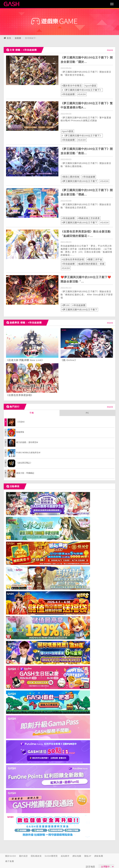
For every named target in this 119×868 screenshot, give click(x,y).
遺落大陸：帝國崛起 (25, 473)
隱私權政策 (36, 856)
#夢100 (66, 305)
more (110, 50)
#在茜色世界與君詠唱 (73, 260)
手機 (32, 413)
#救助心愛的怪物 (71, 177)
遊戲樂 (18, 38)
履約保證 (23, 856)
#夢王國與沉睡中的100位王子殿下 (79, 181)
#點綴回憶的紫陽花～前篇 (91, 264)
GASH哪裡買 (51, 856)
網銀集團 (99, 856)
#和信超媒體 (68, 94)
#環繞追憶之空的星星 (89, 218)
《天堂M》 (21, 422)
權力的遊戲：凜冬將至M (27, 442)
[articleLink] (32, 70)
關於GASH (11, 856)
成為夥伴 (65, 856)
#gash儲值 (90, 86)
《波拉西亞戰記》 (24, 463)
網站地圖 (77, 856)
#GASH (82, 94)
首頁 (9, 38)
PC (87, 413)
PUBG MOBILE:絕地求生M (28, 453)
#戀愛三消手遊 (95, 260)
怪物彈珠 (20, 432)
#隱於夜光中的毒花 (72, 86)
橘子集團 (10, 861)
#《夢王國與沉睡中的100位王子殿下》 (82, 90)
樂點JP (88, 856)
